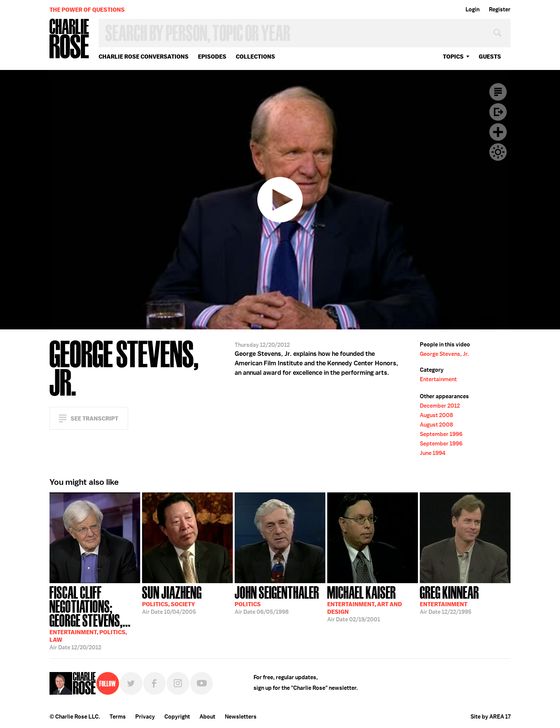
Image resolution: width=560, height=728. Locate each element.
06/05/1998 (277, 599)
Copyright (177, 717)
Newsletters (241, 717)
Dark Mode (498, 152)
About (207, 717)
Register (500, 9)
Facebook (155, 683)
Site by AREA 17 (490, 717)
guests (490, 57)
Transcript (498, 92)
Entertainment (438, 379)
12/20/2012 (95, 617)
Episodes (212, 57)
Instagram (178, 683)
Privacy (145, 717)
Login (473, 9)
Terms (118, 717)
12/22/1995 (449, 599)
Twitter (131, 683)
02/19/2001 (365, 603)
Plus (498, 132)
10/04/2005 (172, 599)
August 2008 (436, 415)
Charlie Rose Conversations (144, 57)
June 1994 (433, 453)
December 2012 (440, 406)
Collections (255, 57)
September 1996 (441, 434)
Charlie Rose (70, 39)
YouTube (201, 683)
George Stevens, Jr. (444, 354)
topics (453, 57)
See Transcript (94, 418)
